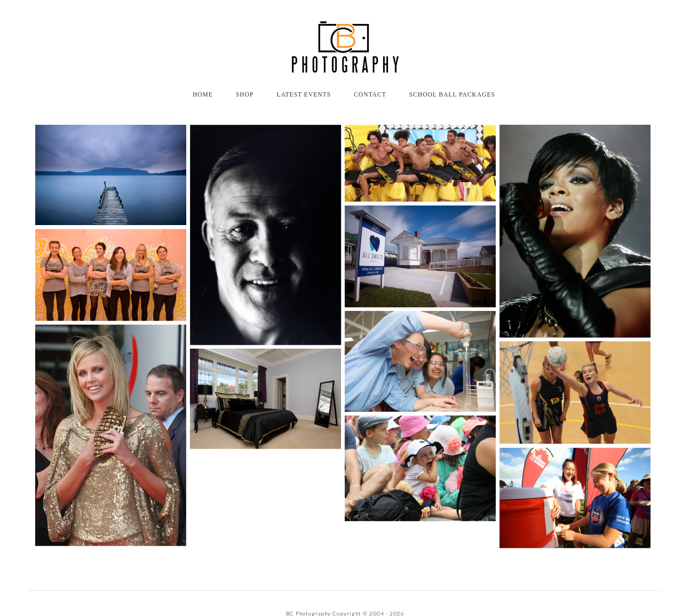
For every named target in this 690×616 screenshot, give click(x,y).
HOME (203, 95)
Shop (245, 95)
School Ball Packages (452, 95)
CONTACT (370, 95)
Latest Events (304, 95)
